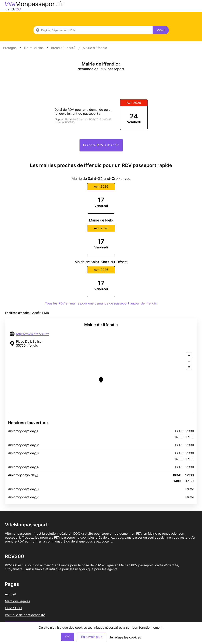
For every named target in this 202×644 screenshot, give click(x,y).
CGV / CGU (14, 608)
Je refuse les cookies (125, 637)
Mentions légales (17, 601)
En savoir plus (92, 637)
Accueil (10, 594)
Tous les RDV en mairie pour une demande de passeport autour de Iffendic (101, 303)
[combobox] (93, 30)
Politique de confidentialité (25, 615)
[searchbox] (93, 30)
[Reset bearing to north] (189, 367)
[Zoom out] (189, 361)
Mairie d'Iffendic (95, 48)
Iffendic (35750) (63, 48)
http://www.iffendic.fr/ (32, 334)
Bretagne (10, 48)
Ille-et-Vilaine (34, 48)
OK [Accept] (67, 637)
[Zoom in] (189, 355)
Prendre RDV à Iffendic (101, 145)
